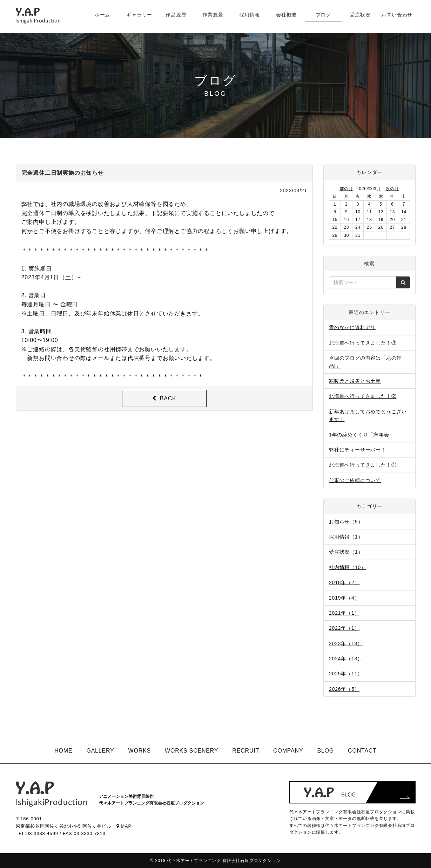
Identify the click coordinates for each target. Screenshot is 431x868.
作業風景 (213, 15)
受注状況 (360, 15)
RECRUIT (246, 751)
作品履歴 (176, 15)
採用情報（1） (346, 537)
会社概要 (286, 15)
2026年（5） (344, 689)
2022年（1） (344, 628)
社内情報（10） (348, 567)
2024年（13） (346, 659)
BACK (164, 398)
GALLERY (100, 751)
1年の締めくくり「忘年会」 (362, 435)
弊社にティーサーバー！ (358, 450)
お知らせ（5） (346, 522)
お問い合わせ (397, 15)
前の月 (346, 189)
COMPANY (288, 751)
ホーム (102, 15)
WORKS (140, 751)
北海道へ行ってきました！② (363, 396)
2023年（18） (346, 643)
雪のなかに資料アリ (352, 327)
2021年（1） (344, 613)
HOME (63, 751)
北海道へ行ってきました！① (363, 465)
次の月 (392, 189)
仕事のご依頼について (355, 480)
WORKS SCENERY (191, 751)
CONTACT (362, 751)
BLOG (325, 751)
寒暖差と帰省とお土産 (355, 381)
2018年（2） (344, 582)
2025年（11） (346, 674)
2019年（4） (344, 598)
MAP (124, 826)
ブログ (323, 15)
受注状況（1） (346, 552)
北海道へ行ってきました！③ (363, 343)
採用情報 (250, 15)
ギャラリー (139, 15)
